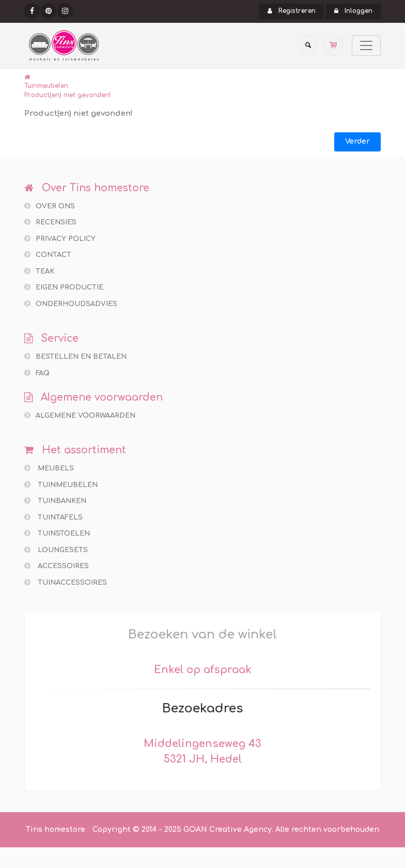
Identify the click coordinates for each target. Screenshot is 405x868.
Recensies (50, 222)
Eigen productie (64, 287)
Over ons (50, 206)
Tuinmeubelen (46, 86)
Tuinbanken (55, 501)
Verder (357, 141)
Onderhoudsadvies (71, 304)
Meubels (49, 468)
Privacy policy (60, 239)
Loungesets (56, 550)
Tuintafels (53, 517)
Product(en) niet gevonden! (67, 95)
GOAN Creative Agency (228, 829)
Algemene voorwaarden (80, 415)
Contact (48, 255)
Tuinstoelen (57, 533)
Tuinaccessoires (66, 582)
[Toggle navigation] (366, 45)
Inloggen (353, 11)
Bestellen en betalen (75, 356)
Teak (39, 271)
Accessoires (57, 566)
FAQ (37, 373)
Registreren (292, 11)
